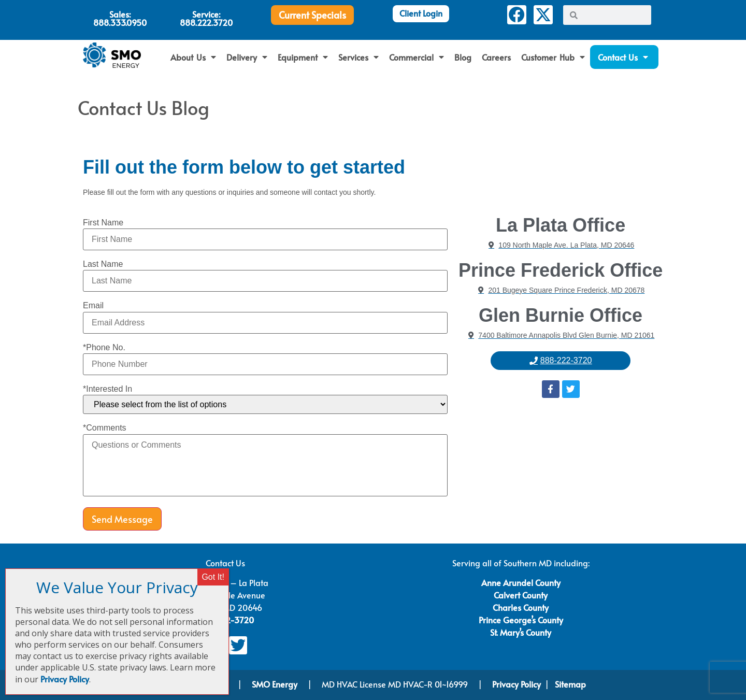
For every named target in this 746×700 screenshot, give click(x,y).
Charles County (521, 607)
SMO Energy (276, 684)
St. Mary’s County (521, 632)
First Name (103, 223)
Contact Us (623, 57)
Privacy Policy (517, 684)
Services (358, 57)
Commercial (417, 57)
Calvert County (521, 595)
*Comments (105, 428)
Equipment (303, 57)
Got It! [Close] (213, 577)
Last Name (103, 264)
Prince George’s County (521, 620)
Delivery (247, 57)
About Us (193, 57)
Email (93, 306)
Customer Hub (553, 57)
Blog (463, 57)
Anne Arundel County (521, 582)
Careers (496, 57)
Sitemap (570, 684)
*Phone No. (104, 348)
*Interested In (107, 389)
